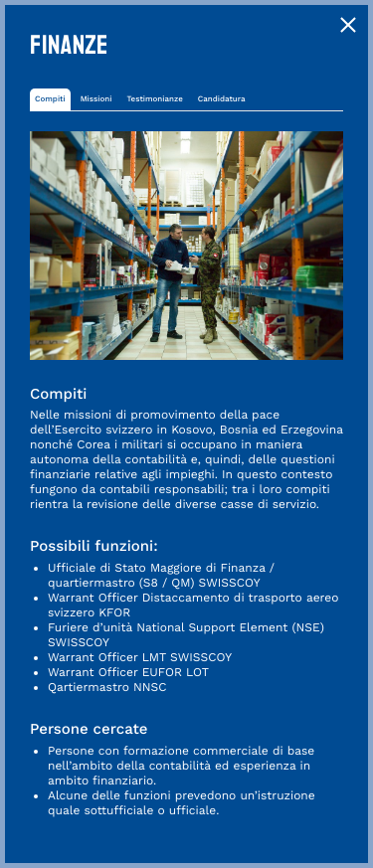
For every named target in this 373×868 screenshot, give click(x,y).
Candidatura (222, 99)
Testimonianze (154, 99)
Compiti (50, 99)
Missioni (96, 99)
